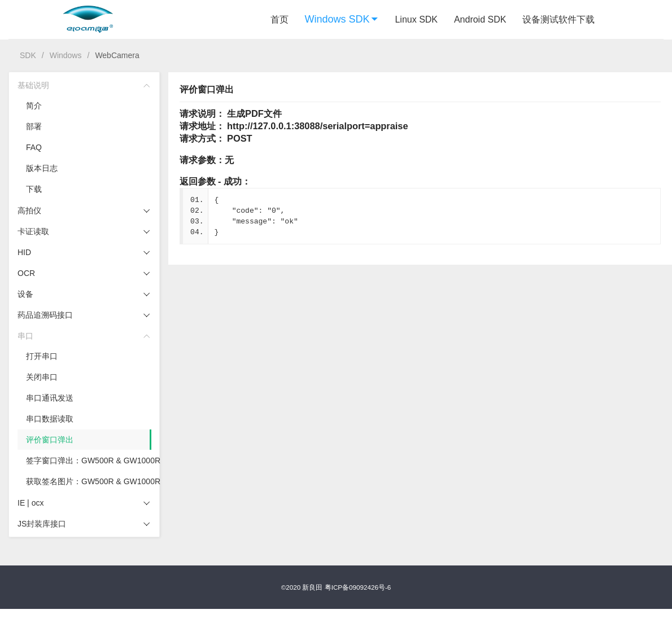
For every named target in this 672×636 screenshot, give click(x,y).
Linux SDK (416, 19)
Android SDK (480, 19)
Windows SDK (342, 19)
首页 (280, 19)
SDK (28, 55)
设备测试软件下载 (558, 19)
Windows (66, 55)
